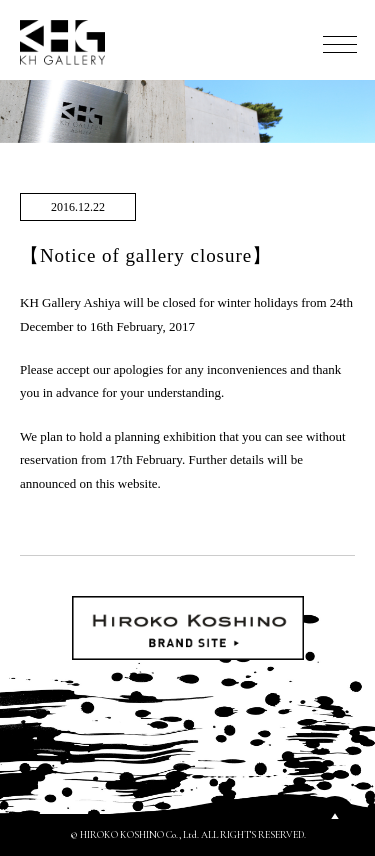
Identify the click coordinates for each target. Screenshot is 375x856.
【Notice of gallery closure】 (146, 255)
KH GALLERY (63, 42)
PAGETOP (335, 816)
